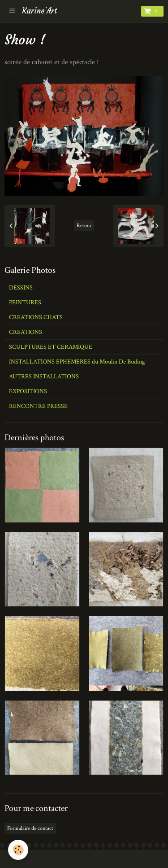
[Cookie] (18, 850)
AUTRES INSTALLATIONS (44, 377)
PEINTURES (25, 302)
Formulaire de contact (30, 828)
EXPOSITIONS (28, 391)
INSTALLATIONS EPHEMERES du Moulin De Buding (77, 362)
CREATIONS (26, 332)
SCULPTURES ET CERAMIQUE (51, 347)
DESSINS (21, 288)
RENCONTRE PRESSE (38, 406)
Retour (84, 226)
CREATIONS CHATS (36, 317)
